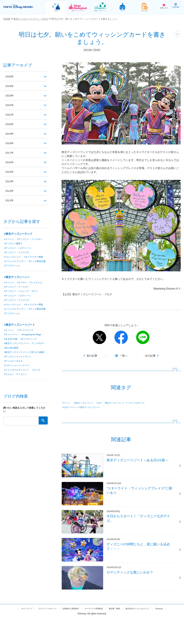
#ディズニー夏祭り (14, 244)
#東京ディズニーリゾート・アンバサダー (25, 346)
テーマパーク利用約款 (102, 631)
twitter (99, 337)
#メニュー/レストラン (16, 262)
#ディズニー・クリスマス (18, 253)
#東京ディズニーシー (17, 278)
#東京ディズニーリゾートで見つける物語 (25, 359)
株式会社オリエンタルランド (154, 631)
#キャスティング (31, 340)
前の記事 (92, 356)
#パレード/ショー (13, 257)
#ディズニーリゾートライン (19, 365)
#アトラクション (35, 266)
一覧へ (123, 356)
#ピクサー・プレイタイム (32, 283)
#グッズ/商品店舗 (13, 266)
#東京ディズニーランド (89, 403)
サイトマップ (21, 631)
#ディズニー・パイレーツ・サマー (22, 292)
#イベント (68, 403)
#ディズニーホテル (14, 370)
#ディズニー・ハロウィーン (19, 248)
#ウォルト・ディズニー (17, 383)
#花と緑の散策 (12, 353)
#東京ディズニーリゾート (20, 326)
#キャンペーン (12, 336)
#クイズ (39, 379)
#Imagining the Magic (34, 336)
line (143, 337)
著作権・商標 (126, 631)
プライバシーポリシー (46, 631)
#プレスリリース (27, 331)
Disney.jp (92, 634)
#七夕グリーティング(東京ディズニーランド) (86, 407)
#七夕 (107, 403)
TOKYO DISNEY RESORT (22, 7)
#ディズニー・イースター (32, 239)
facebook (121, 337)
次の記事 (150, 356)
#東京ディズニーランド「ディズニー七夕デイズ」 (140, 403)
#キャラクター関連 (36, 257)
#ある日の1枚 (11, 340)
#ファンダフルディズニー (18, 379)
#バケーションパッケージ (18, 374)
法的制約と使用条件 (74, 631)
